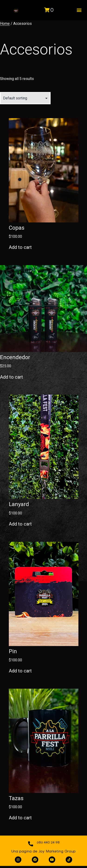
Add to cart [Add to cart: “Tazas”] (20, 818)
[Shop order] (25, 98)
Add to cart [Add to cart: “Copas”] (20, 247)
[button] (79, 10)
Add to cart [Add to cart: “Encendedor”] (11, 377)
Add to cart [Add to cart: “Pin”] (20, 671)
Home (5, 24)
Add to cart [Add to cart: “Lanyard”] (20, 524)
